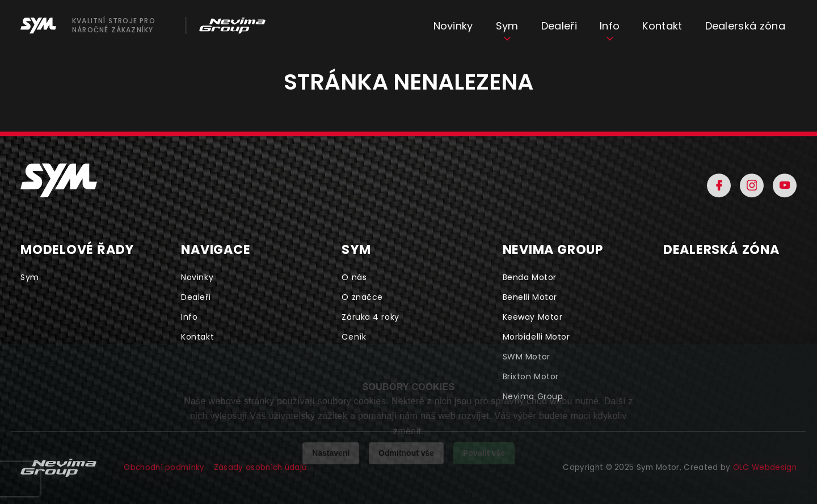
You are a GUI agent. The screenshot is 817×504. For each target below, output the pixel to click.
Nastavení (331, 453)
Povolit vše (484, 453)
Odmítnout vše (406, 453)
